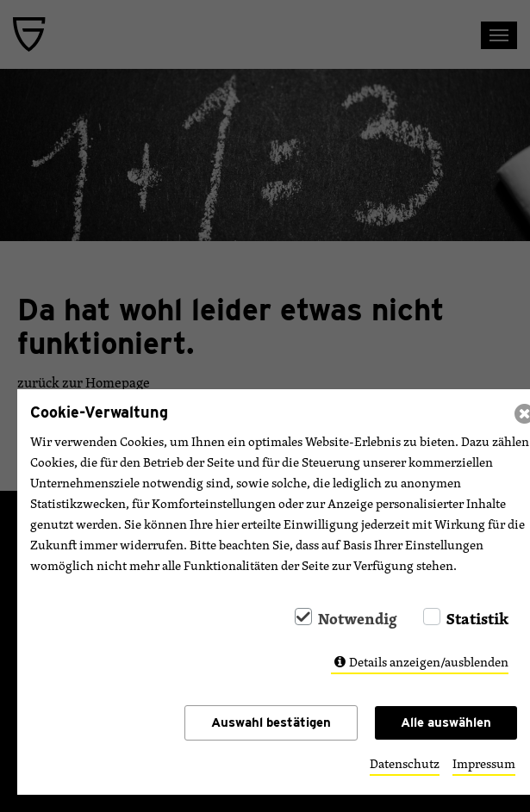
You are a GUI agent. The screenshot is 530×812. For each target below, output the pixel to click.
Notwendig (358, 618)
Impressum (484, 764)
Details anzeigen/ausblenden (429, 662)
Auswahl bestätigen (271, 722)
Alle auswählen (446, 722)
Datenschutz (405, 764)
